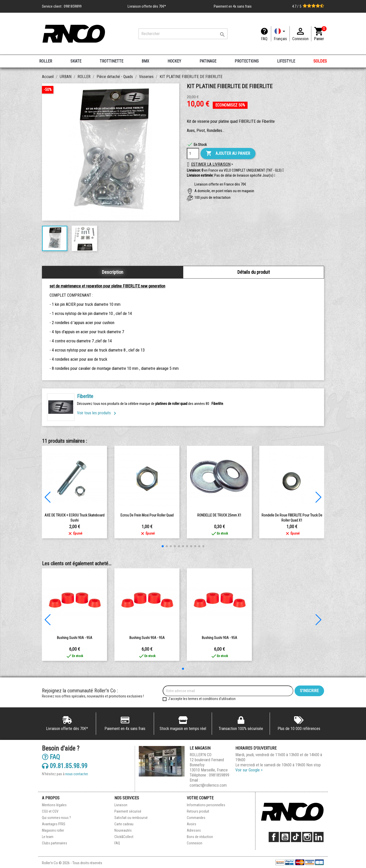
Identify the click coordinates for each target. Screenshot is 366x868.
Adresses (194, 830)
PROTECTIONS (247, 61)
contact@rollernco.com (208, 785)
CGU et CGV (50, 811)
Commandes (196, 818)
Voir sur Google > (249, 770)
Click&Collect (124, 837)
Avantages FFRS (54, 824)
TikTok (296, 837)
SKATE (76, 61)
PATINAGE (208, 61)
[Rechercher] (183, 34)
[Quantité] (193, 154)
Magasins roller (53, 830)
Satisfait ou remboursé (131, 818)
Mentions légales (54, 805)
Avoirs (192, 824)
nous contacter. (77, 774)
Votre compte (200, 798)
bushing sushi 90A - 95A (75, 638)
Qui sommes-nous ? (56, 818)
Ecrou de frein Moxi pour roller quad (147, 515)
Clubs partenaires (55, 843)
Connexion (195, 843)
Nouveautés (123, 830)
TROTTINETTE (111, 61)
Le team (48, 837)
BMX (145, 61)
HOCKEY (174, 61)
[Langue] (280, 34)
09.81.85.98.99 (65, 766)
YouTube (285, 837)
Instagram (307, 837)
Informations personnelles (206, 805)
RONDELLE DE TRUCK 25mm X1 (219, 515)
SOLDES (320, 61)
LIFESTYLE (286, 61)
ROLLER (46, 61)
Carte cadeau (124, 824)
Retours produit (198, 811)
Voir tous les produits (97, 413)
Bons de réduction (200, 837)
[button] (275, 176)
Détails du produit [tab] (254, 272)
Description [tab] (113, 272)
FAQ (264, 39)
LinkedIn (318, 837)
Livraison (121, 805)
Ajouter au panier (228, 154)
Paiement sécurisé (128, 811)
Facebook (274, 837)
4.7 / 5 (308, 6)
